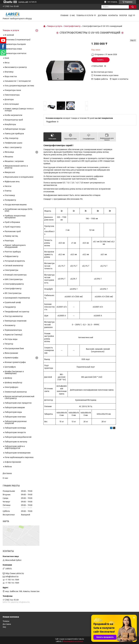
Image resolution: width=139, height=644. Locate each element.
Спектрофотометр (72, 26)
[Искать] (133, 7)
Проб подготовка (13, 227)
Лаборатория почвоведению (18, 453)
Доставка (102, 16)
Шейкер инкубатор (13, 383)
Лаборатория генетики (15, 417)
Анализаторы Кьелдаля (15, 44)
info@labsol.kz (12, 577)
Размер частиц (11, 236)
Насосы (8, 186)
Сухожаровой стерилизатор (17, 298)
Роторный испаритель (15, 261)
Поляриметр (10, 200)
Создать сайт (23, 2)
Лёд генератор (12, 138)
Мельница (9, 152)
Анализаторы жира (13, 49)
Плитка (8, 191)
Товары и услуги (85, 16)
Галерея (123, 16)
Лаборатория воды (13, 412)
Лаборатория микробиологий (18, 437)
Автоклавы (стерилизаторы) (18, 40)
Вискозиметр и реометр (16, 67)
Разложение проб (13, 231)
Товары (6, 621)
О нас (72, 16)
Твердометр (10, 307)
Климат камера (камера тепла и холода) (19, 110)
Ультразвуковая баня (14, 348)
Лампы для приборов (14, 134)
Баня (7, 58)
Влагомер (9, 72)
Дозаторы (9, 99)
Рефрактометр (12, 256)
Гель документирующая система (19, 86)
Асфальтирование (13, 462)
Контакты (113, 16)
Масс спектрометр (13, 147)
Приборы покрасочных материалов (15, 217)
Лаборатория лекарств (15, 432)
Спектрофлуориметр (14, 284)
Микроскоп (10, 172)
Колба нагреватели (13, 115)
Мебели (8, 467)
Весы (7, 63)
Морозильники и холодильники (19, 177)
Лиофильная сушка (13, 143)
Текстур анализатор (14, 316)
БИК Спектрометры (14, 279)
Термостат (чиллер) (14, 335)
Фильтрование (11, 353)
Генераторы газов (13, 90)
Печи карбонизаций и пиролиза (19, 457)
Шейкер (8, 378)
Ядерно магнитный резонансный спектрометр (19, 397)
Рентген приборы (13, 252)
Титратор (9, 344)
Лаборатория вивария (15, 408)
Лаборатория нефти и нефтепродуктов (15, 447)
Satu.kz (81, 639)
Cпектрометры (11, 270)
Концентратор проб (14, 120)
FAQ (4, 627)
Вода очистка (11, 76)
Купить (100, 60)
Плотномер (10, 195)
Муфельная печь (12, 182)
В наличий (9, 35)
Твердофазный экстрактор (17, 312)
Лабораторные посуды (15, 129)
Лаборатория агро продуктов (18, 403)
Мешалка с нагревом (14, 161)
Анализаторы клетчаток (16, 53)
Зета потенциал (12, 104)
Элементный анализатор (16, 392)
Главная (64, 16)
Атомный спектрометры (16, 275)
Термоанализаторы (13, 330)
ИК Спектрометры (13, 293)
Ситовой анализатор (14, 266)
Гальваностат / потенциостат (18, 81)
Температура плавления (16, 321)
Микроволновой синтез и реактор (16, 167)
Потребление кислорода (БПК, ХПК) (19, 210)
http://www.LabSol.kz (15, 573)
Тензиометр (10, 325)
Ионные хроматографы (15, 362)
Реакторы (9, 241)
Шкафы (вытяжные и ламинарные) (14, 372)
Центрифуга (10, 367)
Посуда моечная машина (16, 205)
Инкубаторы (10, 124)
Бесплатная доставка (103, 72)
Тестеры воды (11, 339)
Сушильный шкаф (13, 302)
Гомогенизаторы (12, 95)
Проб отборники (12, 222)
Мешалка (9, 157)
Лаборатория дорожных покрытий (16, 422)
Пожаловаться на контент (73, 641)
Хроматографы (11, 358)
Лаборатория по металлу (16, 442)
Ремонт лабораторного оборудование (15, 246)
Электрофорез (11, 387)
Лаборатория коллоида (15, 428)
